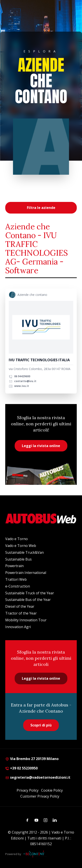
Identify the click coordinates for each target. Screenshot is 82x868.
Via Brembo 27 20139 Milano (32, 759)
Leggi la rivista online (41, 446)
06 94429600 (19, 376)
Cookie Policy (52, 790)
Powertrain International (26, 573)
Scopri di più (41, 725)
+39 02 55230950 (21, 768)
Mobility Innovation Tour (26, 620)
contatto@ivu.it (23, 381)
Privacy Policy (28, 790)
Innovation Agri (18, 627)
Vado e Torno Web (21, 546)
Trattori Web (16, 579)
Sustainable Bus (18, 559)
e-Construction (18, 586)
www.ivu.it (19, 386)
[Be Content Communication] (35, 854)
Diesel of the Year (20, 606)
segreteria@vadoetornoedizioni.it (38, 777)
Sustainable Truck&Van (24, 552)
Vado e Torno (17, 539)
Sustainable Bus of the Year (28, 600)
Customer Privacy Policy (40, 796)
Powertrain (14, 566)
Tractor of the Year (21, 613)
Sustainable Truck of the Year (30, 593)
